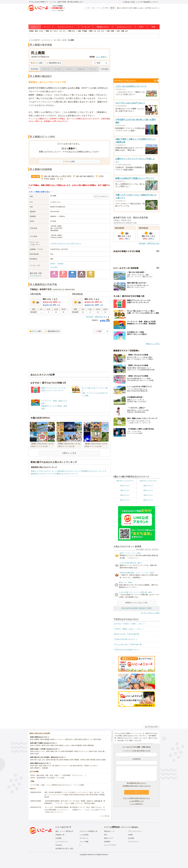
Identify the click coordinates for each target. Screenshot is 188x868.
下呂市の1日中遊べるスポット (126, 639)
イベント (47, 27)
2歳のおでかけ (125, 486)
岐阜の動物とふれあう (63, 745)
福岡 (126, 31)
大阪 (95, 31)
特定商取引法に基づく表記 (64, 849)
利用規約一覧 (60, 835)
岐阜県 (129, 608)
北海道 (41, 31)
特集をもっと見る (153, 344)
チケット (46, 69)
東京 (51, 31)
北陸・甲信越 (82, 31)
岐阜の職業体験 (89, 745)
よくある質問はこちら (137, 801)
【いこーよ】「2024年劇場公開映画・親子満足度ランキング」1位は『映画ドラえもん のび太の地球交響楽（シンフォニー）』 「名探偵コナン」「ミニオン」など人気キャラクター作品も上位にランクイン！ (75, 810)
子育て (141, 27)
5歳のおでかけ (148, 490)
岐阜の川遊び (35, 754)
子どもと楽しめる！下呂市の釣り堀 (128, 644)
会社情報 (131, 838)
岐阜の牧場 (78, 739)
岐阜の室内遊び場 (52, 760)
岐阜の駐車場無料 (67, 751)
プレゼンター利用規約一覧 (88, 831)
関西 (91, 31)
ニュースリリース (61, 842)
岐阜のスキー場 (49, 766)
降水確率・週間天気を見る (97, 317)
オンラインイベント (66, 27)
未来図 (130, 835)
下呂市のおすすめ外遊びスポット (127, 650)
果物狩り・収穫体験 (57, 264)
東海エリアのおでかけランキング (44, 471)
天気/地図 (105, 69)
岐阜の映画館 (64, 760)
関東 (47, 31)
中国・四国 (110, 31)
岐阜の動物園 (45, 739)
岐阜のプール (88, 739)
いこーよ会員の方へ (137, 804)
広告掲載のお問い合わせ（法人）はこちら (137, 786)
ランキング (85, 27)
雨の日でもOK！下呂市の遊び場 (126, 634)
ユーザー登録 (35, 785)
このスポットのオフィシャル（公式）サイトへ (66, 243)
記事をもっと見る (69, 453)
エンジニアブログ (110, 845)
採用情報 (107, 842)
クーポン (58, 69)
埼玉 (64, 31)
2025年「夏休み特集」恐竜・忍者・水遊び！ (45, 775)
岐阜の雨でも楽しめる (38, 760)
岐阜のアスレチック (81, 751)
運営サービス (109, 838)
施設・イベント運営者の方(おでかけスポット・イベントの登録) (63, 785)
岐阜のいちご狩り (91, 766)
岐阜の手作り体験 (48, 745)
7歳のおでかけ (148, 495)
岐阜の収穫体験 (77, 745)
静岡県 (136, 608)
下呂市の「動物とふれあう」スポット (129, 629)
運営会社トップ (109, 831)
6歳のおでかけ (125, 495)
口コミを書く (37, 63)
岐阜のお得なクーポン (38, 751)
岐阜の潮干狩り (78, 766)
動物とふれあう (139, 8)
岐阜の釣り (69, 739)
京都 (98, 31)
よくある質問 (84, 835)
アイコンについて (36, 275)
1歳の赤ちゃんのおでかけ (148, 481)
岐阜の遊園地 (35, 739)
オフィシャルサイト (101, 196)
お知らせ (81, 69)
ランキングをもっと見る (150, 613)
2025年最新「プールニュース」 (73, 775)
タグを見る (54, 267)
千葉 (60, 31)
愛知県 (142, 608)
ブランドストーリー (135, 831)
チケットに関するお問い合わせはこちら (137, 798)
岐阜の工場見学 (35, 745)
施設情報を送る (54, 63)
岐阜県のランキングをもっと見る (137, 603)
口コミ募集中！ (102, 57)
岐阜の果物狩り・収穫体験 (39, 768)
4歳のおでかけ (125, 490)
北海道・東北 (33, 31)
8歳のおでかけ (125, 500)
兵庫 (102, 31)
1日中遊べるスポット (152, 8)
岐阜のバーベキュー (58, 739)
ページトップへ (152, 727)
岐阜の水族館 (101, 760)
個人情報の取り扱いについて (137, 783)
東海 (70, 31)
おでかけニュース (124, 27)
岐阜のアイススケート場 (64, 766)
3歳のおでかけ (148, 486)
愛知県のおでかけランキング (42, 474)
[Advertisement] (69, 129)
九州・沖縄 (120, 31)
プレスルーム (84, 838)
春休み (119, 8)
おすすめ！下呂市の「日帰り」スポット (130, 624)
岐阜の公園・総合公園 (97, 751)
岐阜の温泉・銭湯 (36, 766)
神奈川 (56, 31)
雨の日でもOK (127, 8)
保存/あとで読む (129, 2)
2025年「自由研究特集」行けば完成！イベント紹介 (47, 778)
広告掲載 (58, 838)
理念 (106, 835)
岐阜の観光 (98, 739)
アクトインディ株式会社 (130, 827)
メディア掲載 (84, 842)
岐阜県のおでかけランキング (70, 471)
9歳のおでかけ (148, 500)
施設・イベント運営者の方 (64, 831)
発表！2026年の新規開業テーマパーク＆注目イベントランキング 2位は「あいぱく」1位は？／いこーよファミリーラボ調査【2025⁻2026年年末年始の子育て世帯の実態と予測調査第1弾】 (75, 795)
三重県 (149, 608)
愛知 (74, 31)
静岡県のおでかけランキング (93, 471)
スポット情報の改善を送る (39, 192)
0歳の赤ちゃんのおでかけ (125, 481)
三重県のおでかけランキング (66, 474)
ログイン (156, 2)
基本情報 (34, 69)
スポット (34, 27)
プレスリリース (133, 842)
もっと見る (104, 816)
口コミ (69, 69)
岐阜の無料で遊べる (53, 751)
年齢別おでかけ (103, 27)
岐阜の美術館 (91, 760)
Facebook (59, 845)
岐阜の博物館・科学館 (78, 760)
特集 (154, 27)
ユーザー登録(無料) (144, 2)
